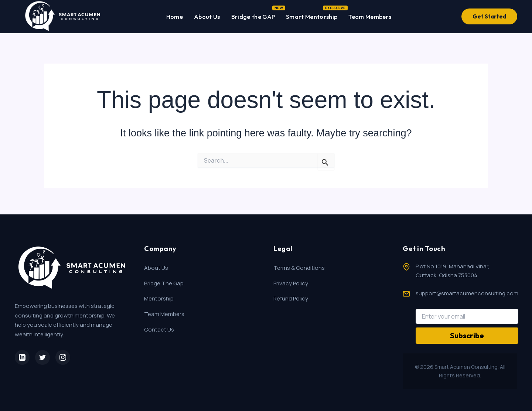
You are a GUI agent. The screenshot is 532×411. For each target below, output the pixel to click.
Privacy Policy (291, 283)
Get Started (489, 16)
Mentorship (159, 298)
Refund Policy (291, 298)
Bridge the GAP (253, 15)
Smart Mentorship (312, 15)
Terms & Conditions (299, 268)
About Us (207, 17)
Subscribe (467, 335)
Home (175, 17)
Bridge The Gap (164, 283)
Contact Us (159, 330)
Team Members (370, 17)
